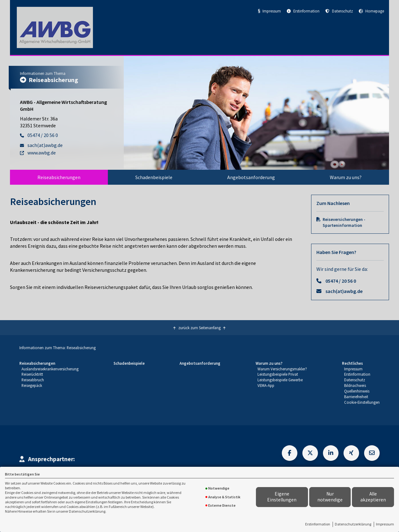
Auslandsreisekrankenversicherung (50, 369)
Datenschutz (339, 11)
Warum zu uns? (346, 177)
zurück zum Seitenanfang (199, 328)
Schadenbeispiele (154, 177)
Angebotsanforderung (251, 177)
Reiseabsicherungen (59, 177)
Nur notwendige (330, 497)
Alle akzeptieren (373, 497)
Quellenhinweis (357, 391)
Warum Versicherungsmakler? (282, 369)
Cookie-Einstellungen (362, 402)
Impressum (385, 524)
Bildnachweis (355, 385)
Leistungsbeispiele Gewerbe (280, 380)
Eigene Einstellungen (282, 497)
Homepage (371, 11)
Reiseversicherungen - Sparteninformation (344, 222)
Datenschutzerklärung (353, 524)
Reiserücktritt (32, 374)
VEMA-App (266, 385)
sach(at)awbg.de (344, 291)
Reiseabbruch (33, 380)
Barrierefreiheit (356, 397)
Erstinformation (318, 524)
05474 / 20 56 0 (341, 281)
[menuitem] (59, 177)
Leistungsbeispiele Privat (278, 374)
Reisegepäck (32, 385)
